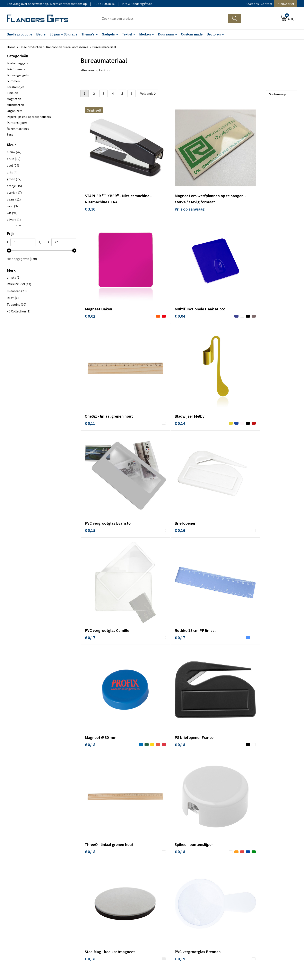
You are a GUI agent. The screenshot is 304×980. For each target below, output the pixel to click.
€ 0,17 (234, 369)
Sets (10, 134)
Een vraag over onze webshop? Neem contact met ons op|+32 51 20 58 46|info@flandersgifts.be (80, 4)
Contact (267, 4)
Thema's (88, 34)
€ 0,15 (90, 369)
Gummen (13, 81)
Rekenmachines (18, 129)
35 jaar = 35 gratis (64, 34)
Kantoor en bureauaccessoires (67, 47)
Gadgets (108, 34)
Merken (145, 34)
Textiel (127, 34)
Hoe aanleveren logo (172, 892)
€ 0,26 (162, 816)
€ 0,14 (234, 280)
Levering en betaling (171, 873)
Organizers (15, 111)
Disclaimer (237, 885)
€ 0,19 (90, 638)
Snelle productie (19, 34)
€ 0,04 (90, 280)
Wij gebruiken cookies (244, 873)
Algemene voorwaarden (246, 867)
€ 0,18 (162, 459)
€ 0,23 (162, 638)
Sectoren (214, 34)
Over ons (253, 4)
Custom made (192, 34)
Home (11, 47)
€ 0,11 (162, 280)
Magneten (14, 99)
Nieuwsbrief (286, 4)
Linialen (12, 93)
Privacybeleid (238, 879)
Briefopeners (16, 69)
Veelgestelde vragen (99, 879)
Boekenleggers (17, 63)
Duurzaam (166, 34)
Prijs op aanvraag (172, 190)
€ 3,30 (90, 190)
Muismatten (15, 105)
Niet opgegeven (22, 259)
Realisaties (165, 867)
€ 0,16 (162, 369)
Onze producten (31, 47)
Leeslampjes (16, 87)
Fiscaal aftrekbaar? (170, 879)
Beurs (41, 34)
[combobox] (163, 18)
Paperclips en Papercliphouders (29, 117)
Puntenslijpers (17, 123)
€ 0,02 (234, 184)
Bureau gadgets (18, 75)
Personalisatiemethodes (174, 885)
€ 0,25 (234, 727)
